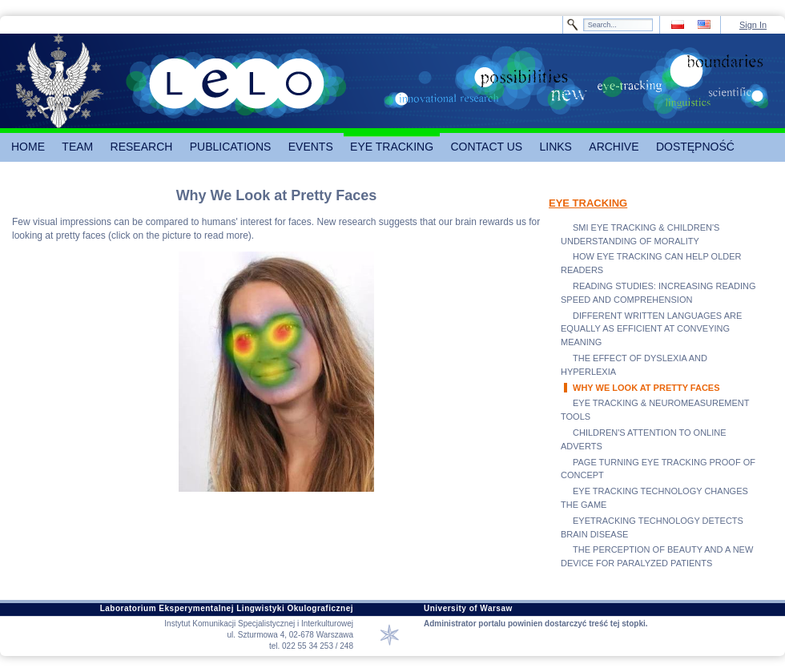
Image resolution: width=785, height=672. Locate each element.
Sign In (753, 25)
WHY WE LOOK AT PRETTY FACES (646, 388)
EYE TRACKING (588, 203)
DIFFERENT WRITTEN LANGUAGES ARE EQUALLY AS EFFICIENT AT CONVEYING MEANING (651, 329)
